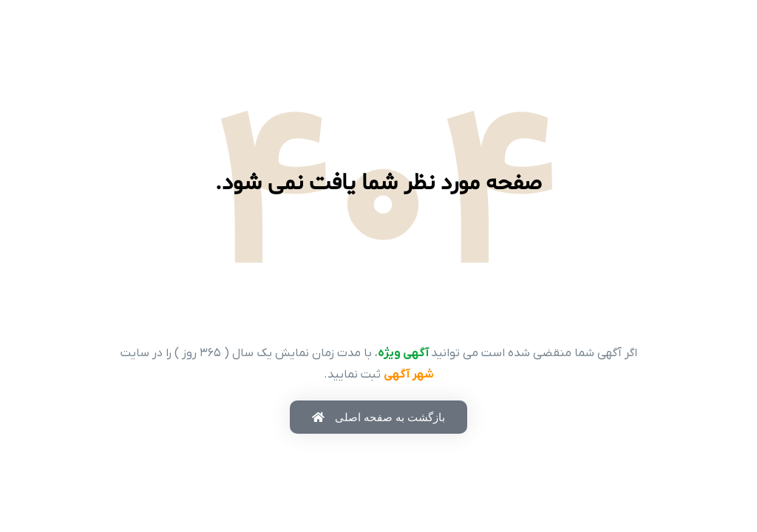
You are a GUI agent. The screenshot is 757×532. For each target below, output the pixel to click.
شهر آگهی (409, 375)
